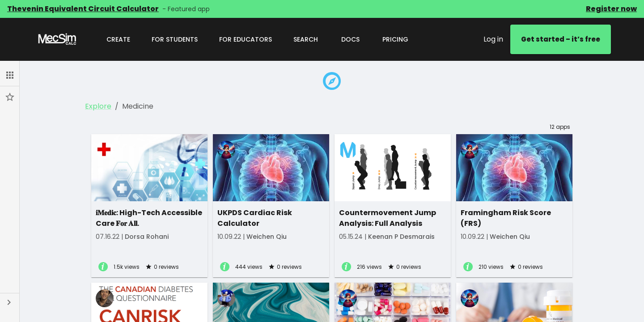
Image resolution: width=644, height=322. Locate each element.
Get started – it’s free (561, 39)
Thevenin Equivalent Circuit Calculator (83, 9)
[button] (10, 75)
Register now (611, 9)
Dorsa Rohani (147, 237)
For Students (175, 39)
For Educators (246, 39)
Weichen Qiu (267, 237)
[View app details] (103, 267)
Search (306, 39)
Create (118, 39)
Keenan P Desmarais (401, 237)
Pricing (395, 39)
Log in (493, 39)
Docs (350, 39)
